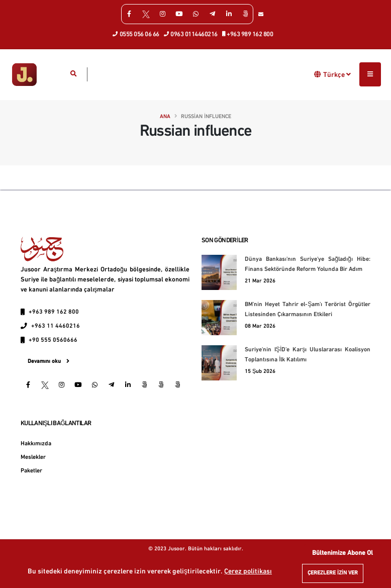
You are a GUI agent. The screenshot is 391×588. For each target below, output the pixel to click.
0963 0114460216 (191, 34)
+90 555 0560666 (53, 340)
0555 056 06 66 (136, 34)
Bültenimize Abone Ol (343, 553)
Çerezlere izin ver (333, 573)
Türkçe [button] (337, 74)
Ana (165, 117)
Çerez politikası (248, 572)
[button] (318, 74)
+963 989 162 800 (248, 34)
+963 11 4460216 (56, 326)
